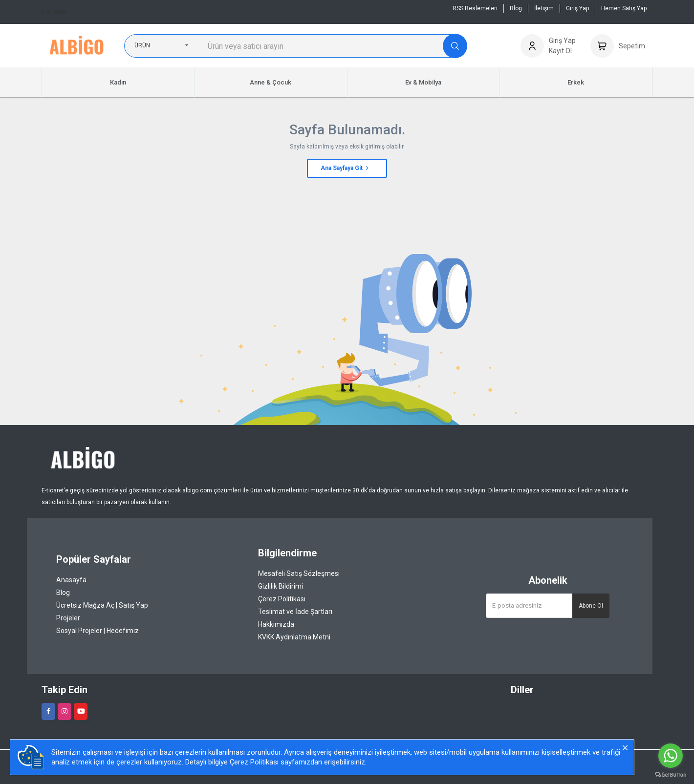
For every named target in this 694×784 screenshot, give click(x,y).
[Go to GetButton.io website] (671, 774)
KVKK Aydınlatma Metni (294, 637)
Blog (516, 8)
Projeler (68, 618)
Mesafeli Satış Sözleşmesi (299, 573)
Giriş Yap (577, 8)
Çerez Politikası (282, 599)
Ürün (142, 45)
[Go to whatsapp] (671, 756)
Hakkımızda (276, 624)
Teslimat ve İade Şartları (295, 612)
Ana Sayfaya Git (345, 168)
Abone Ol (591, 606)
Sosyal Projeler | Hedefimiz (98, 631)
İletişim (54, 12)
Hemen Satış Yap (624, 8)
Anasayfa (71, 580)
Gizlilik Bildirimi (281, 586)
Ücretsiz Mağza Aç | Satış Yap (102, 605)
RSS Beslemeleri (475, 8)
